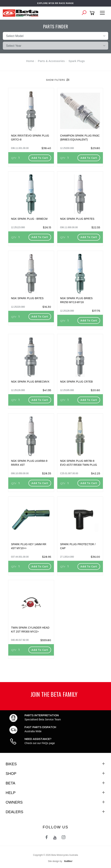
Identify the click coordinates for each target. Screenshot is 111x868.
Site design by (59, 861)
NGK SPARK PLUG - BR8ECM (29, 219)
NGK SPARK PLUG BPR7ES (77, 219)
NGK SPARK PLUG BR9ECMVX (30, 382)
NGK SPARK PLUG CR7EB (76, 382)
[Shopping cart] (93, 13)
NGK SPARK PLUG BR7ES (27, 298)
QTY (14, 158)
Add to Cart (40, 158)
